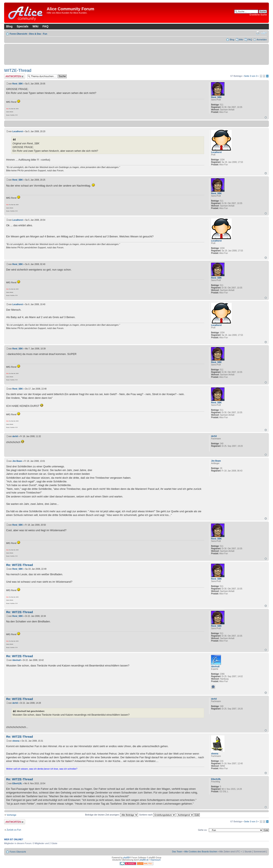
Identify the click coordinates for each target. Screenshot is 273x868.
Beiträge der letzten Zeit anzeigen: (112, 815)
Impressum (155, 860)
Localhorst (18, 131)
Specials (23, 26)
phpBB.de (144, 860)
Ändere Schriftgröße (264, 33)
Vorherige (11, 815)
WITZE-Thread (18, 70)
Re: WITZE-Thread (20, 565)
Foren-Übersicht (18, 34)
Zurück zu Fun (14, 830)
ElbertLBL (17, 783)
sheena (16, 741)
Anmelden (262, 40)
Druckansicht (258, 33)
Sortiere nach (157, 815)
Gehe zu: (203, 830)
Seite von (251, 76)
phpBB (126, 858)
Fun (45, 34)
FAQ (46, 26)
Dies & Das (35, 34)
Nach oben (266, 117)
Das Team (177, 852)
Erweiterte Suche (258, 15)
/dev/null (17, 660)
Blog (9, 26)
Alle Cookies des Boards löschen (201, 852)
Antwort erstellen (15, 76)
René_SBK (18, 84)
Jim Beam (17, 461)
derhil (15, 436)
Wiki (35, 26)
